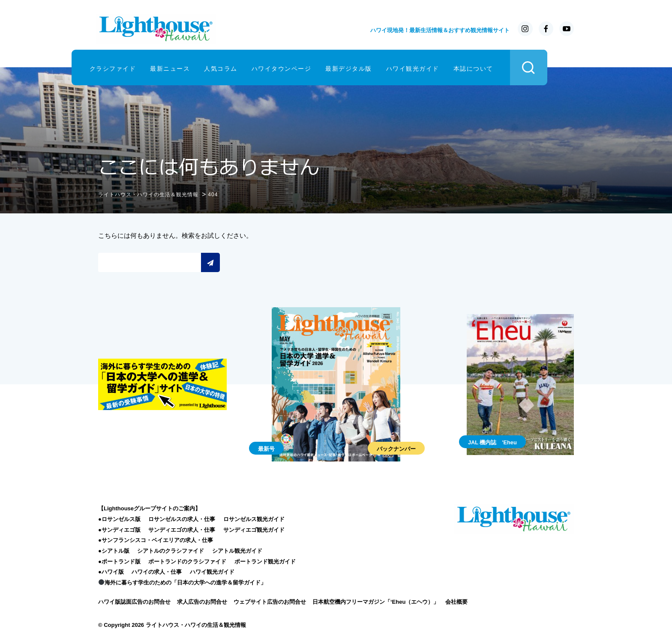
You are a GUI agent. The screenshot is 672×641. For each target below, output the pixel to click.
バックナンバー (396, 448)
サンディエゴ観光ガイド (254, 529)
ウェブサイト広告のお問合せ (270, 601)
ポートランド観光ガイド (265, 561)
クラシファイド (140, 67)
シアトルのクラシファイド (171, 550)
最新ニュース (197, 67)
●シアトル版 (114, 550)
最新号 (266, 448)
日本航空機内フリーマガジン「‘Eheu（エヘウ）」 (376, 601)
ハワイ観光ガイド (440, 67)
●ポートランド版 (119, 561)
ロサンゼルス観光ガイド (254, 518)
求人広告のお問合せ (202, 601)
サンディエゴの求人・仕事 (182, 529)
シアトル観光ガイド (237, 550)
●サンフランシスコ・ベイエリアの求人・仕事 (156, 540)
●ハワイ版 (111, 571)
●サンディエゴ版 (119, 529)
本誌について (500, 67)
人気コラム (248, 67)
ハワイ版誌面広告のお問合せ (134, 601)
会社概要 (456, 601)
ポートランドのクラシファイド (187, 561)
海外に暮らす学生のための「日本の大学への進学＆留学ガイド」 (182, 582)
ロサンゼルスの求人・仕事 (182, 518)
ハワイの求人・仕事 (157, 571)
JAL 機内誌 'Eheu (492, 442)
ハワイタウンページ (309, 67)
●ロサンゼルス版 (119, 518)
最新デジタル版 (376, 67)
